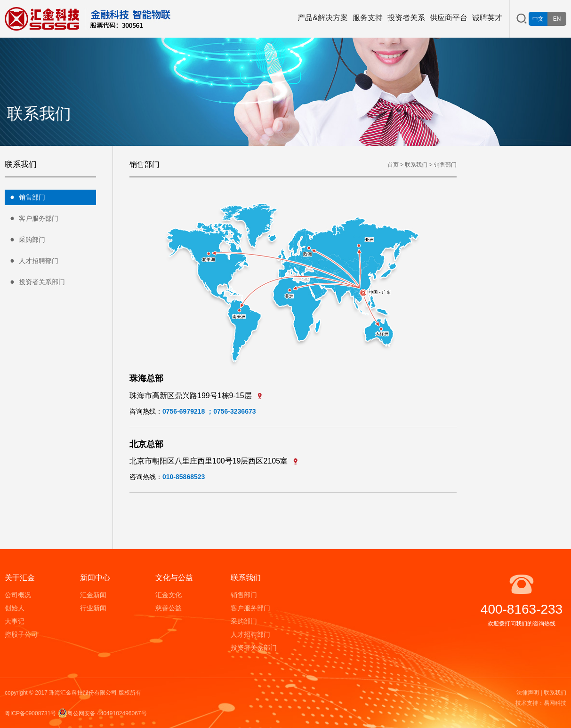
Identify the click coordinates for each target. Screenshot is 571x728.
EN (557, 19)
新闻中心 (95, 578)
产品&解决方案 (323, 18)
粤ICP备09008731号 (30, 713)
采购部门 (25, 240)
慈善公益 (169, 608)
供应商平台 (449, 18)
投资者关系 (406, 18)
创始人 (15, 608)
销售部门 (25, 198)
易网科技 (555, 703)
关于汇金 (20, 578)
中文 (538, 19)
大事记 (15, 621)
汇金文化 (169, 595)
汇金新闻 (93, 595)
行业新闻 (93, 608)
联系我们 (416, 165)
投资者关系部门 (35, 282)
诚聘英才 (487, 18)
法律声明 (528, 693)
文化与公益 (174, 578)
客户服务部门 (32, 219)
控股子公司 (21, 634)
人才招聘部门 (32, 261)
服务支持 (368, 18)
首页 (393, 165)
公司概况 (18, 595)
